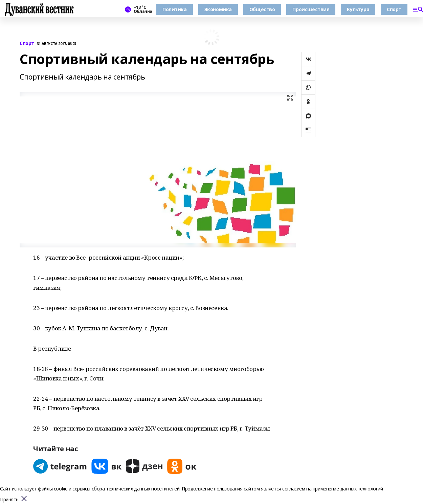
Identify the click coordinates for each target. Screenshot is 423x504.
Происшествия (311, 9)
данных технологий (362, 489)
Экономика (218, 9)
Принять (9, 500)
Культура (358, 9)
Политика (175, 9)
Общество (262, 9)
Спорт (394, 9)
